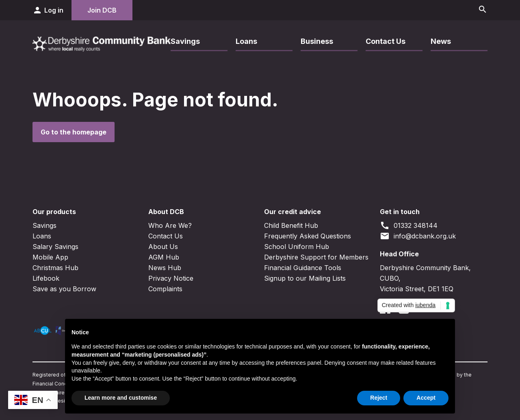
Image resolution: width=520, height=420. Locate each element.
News (441, 41)
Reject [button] (379, 398)
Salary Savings (55, 247)
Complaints (165, 289)
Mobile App (50, 257)
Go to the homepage (74, 132)
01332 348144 (409, 225)
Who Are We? (170, 225)
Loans (246, 41)
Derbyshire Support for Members (316, 257)
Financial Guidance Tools (303, 268)
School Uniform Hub (297, 247)
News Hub (165, 268)
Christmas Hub (55, 268)
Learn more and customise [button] (121, 398)
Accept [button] (426, 398)
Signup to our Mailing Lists (305, 278)
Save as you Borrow (64, 289)
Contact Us (386, 41)
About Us (163, 247)
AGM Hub (164, 257)
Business (317, 41)
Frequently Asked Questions (308, 236)
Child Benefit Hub (291, 225)
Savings (185, 41)
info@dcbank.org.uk (418, 236)
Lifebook (46, 278)
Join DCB (102, 10)
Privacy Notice (171, 278)
